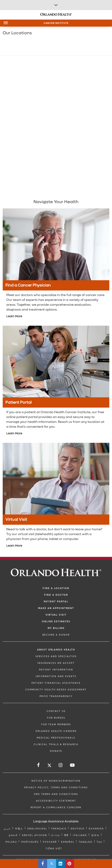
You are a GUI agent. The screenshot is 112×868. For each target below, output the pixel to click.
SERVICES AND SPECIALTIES (56, 656)
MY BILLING (56, 628)
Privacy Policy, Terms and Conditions (56, 788)
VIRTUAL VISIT (56, 615)
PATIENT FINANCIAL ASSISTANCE (56, 683)
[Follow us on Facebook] (39, 765)
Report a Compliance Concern (56, 807)
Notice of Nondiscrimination (56, 781)
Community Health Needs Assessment (56, 690)
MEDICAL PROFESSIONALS (56, 738)
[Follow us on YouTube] (73, 765)
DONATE (56, 751)
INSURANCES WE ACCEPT (56, 663)
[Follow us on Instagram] (61, 765)
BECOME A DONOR (56, 635)
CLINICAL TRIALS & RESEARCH (56, 744)
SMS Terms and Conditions (56, 794)
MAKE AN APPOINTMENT (56, 608)
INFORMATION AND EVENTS (56, 676)
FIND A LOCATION (56, 588)
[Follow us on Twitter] (49, 766)
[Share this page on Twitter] (52, 864)
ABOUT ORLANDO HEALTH (56, 650)
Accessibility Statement (56, 801)
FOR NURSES (56, 718)
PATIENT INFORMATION (56, 670)
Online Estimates (56, 622)
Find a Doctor (56, 595)
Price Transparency (56, 696)
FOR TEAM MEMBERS (56, 724)
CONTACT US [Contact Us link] (56, 711)
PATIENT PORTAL (56, 602)
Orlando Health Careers (56, 731)
